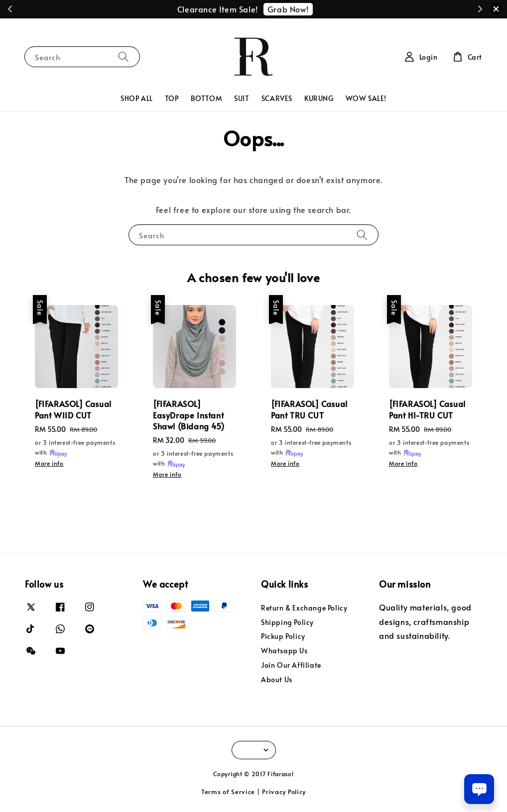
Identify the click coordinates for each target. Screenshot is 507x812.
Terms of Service (228, 792)
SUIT (242, 98)
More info (49, 463)
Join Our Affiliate (291, 665)
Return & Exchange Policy (304, 608)
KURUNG (319, 98)
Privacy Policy (284, 792)
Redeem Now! (306, 9)
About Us (277, 679)
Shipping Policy (287, 622)
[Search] (124, 56)
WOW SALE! (366, 98)
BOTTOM (207, 98)
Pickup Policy (283, 636)
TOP (172, 98)
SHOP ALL (137, 98)
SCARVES (277, 98)
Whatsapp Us (284, 651)
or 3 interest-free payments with (75, 448)
